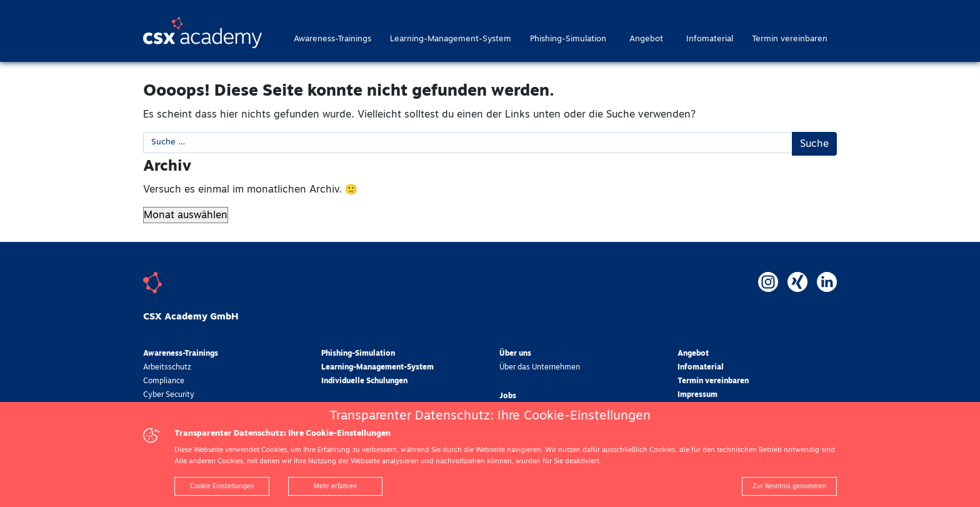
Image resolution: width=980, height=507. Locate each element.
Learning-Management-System (451, 39)
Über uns (515, 354)
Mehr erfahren (335, 486)
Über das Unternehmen (540, 368)
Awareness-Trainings (332, 39)
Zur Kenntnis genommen (789, 486)
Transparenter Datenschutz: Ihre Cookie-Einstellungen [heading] (490, 416)
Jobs (508, 396)
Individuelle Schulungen (364, 381)
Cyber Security (169, 395)
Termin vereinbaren (790, 39)
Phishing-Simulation (568, 39)
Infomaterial (710, 39)
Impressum (697, 395)
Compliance (164, 381)
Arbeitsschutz (167, 368)
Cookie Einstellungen (222, 486)
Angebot (646, 39)
